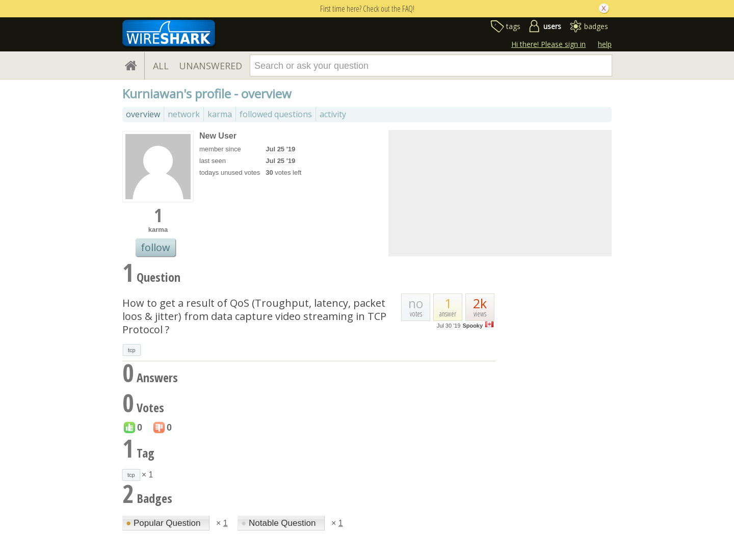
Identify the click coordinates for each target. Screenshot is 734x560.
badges (596, 26)
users (552, 26)
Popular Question (164, 523)
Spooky (473, 326)
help (605, 44)
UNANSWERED (211, 66)
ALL (161, 66)
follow (155, 247)
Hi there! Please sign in (548, 44)
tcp (132, 350)
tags (513, 26)
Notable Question (280, 523)
